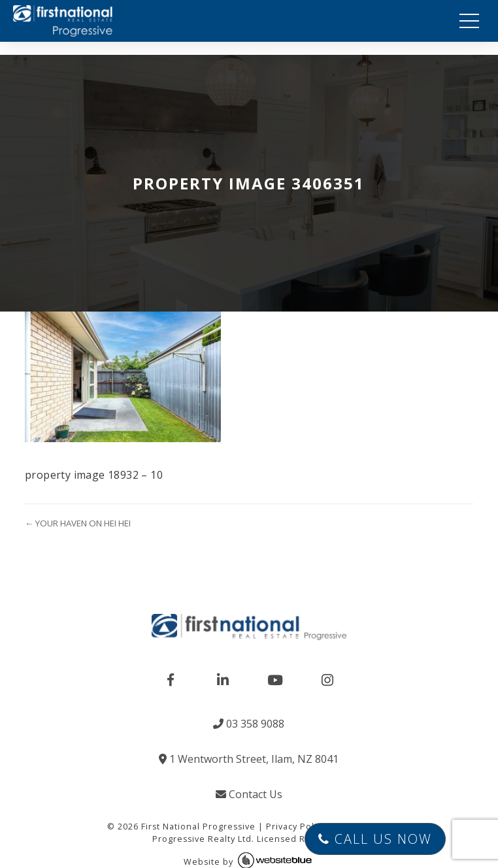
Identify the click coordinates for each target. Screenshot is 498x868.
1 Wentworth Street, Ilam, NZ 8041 (249, 759)
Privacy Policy (296, 827)
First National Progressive (198, 827)
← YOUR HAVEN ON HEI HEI (78, 523)
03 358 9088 (249, 724)
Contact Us (249, 794)
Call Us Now (375, 839)
